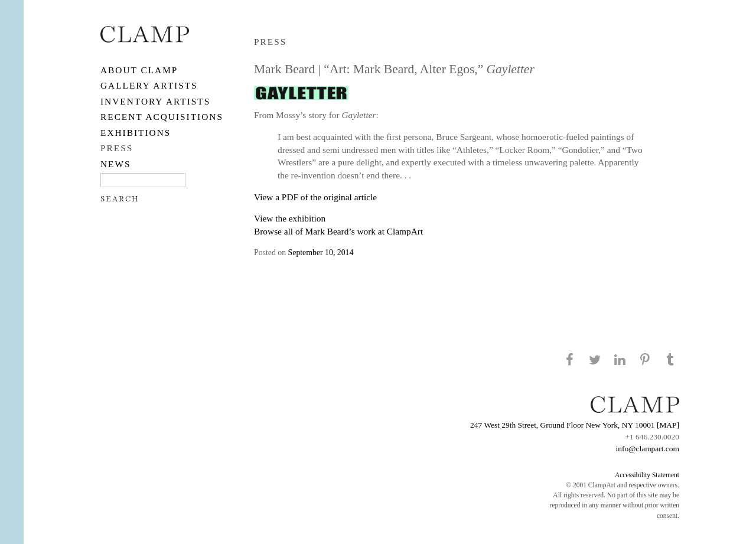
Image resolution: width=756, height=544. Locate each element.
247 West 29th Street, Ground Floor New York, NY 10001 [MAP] (575, 425)
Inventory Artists (155, 101)
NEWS (116, 164)
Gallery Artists (149, 85)
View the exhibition (290, 218)
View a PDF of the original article (315, 197)
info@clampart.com (647, 449)
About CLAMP (139, 70)
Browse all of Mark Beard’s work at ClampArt (338, 231)
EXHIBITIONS (136, 133)
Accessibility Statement (647, 475)
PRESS (117, 148)
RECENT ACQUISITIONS (162, 117)
